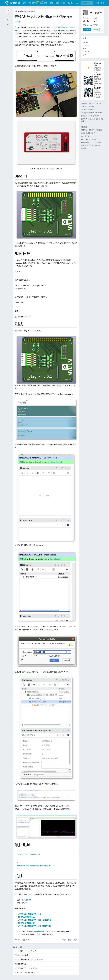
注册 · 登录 (100, 3)
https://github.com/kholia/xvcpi (28, 854)
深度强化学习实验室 (94, 145)
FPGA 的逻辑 (95, 13)
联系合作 (92, 107)
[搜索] (87, 3)
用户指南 (84, 103)
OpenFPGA (27, 900)
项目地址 (86, 52)
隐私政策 (99, 103)
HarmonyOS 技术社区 (89, 139)
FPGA (18, 22)
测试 (85, 49)
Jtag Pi (85, 42)
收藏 (64, 940)
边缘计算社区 (91, 133)
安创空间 (92, 130)
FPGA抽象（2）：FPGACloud (27, 968)
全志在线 (98, 142)
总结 (85, 55)
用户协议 (92, 103)
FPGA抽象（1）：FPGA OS (26, 951)
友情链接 (84, 127)
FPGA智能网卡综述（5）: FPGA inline (29, 960)
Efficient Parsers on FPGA (25, 973)
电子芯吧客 (85, 142)
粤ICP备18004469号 (88, 110)
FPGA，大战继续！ (22, 955)
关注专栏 (87, 30)
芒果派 (84, 145)
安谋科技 (84, 130)
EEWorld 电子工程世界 (91, 119)
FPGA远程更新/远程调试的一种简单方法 (44, 16)
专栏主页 (96, 30)
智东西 (84, 149)
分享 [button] (70, 940)
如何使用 (86, 45)
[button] (8, 25)
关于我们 (84, 107)
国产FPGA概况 (21, 964)
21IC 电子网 (85, 136)
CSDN (92, 142)
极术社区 (12, 3)
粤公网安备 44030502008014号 (92, 113)
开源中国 (99, 130)
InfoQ (83, 133)
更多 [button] (75, 940)
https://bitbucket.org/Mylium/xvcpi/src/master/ (34, 866)
